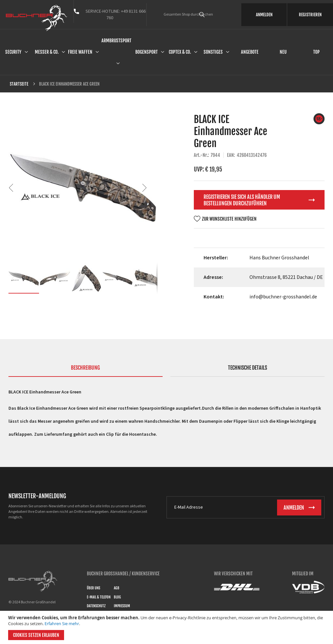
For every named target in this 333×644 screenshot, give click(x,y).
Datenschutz (96, 606)
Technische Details (247, 368)
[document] (167, 627)
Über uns (93, 588)
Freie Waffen (80, 52)
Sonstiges (213, 52)
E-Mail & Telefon (99, 597)
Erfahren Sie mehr (62, 623)
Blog (117, 597)
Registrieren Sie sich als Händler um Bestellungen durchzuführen (242, 200)
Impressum (122, 606)
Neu (283, 52)
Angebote (250, 52)
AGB (117, 588)
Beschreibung (85, 368)
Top (316, 52)
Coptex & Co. (180, 52)
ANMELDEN (264, 15)
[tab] (86, 371)
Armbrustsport (116, 41)
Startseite (19, 84)
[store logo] (37, 18)
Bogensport (147, 52)
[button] (21, 188)
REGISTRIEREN (310, 15)
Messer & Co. (47, 52)
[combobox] (211, 15)
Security (13, 52)
